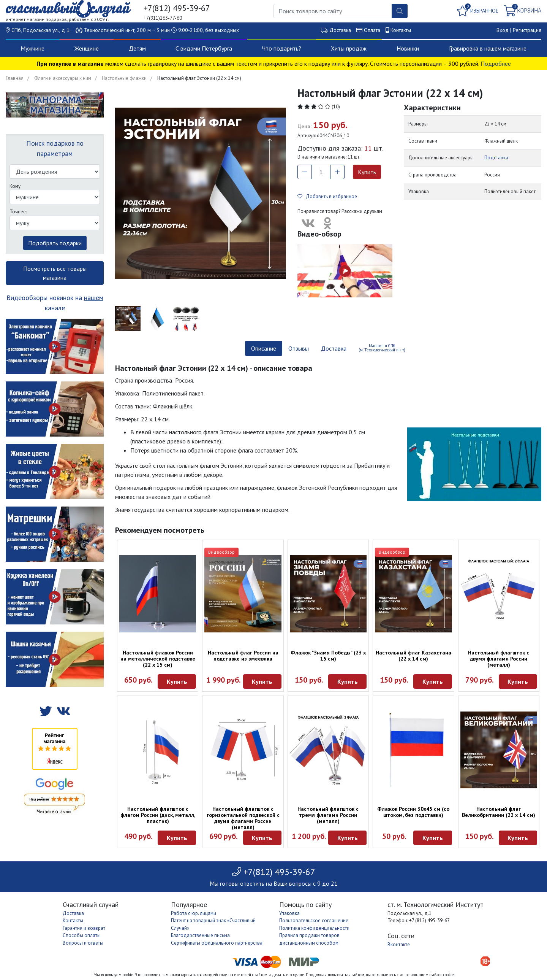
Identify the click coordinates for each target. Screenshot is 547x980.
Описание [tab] (264, 348)
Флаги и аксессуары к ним (63, 78)
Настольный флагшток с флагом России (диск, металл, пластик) (158, 815)
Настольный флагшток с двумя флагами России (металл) (499, 659)
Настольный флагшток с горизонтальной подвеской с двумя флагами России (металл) (243, 818)
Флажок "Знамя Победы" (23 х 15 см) (328, 656)
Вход (503, 30)
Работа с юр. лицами (194, 913)
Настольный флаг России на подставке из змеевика (243, 656)
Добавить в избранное (327, 196)
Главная (15, 78)
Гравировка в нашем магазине (488, 48)
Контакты (401, 30)
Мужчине (32, 48)
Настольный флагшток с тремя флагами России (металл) (328, 815)
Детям (137, 48)
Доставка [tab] (334, 348)
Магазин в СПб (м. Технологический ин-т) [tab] (382, 348)
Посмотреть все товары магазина (55, 273)
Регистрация (527, 30)
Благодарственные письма (200, 935)
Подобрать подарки (55, 243)
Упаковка (289, 913)
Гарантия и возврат (84, 928)
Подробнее (496, 64)
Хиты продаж (349, 48)
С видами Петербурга (204, 48)
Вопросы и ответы (83, 943)
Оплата (372, 30)
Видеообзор (221, 552)
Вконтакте (399, 944)
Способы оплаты (82, 935)
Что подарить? (282, 48)
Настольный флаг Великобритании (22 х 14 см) (499, 812)
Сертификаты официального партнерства (217, 943)
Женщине (87, 48)
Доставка (340, 30)
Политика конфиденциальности (314, 928)
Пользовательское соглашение (314, 920)
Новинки (408, 48)
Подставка (496, 158)
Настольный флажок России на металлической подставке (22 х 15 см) (158, 659)
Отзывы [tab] (299, 348)
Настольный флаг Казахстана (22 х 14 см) (413, 656)
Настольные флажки (124, 78)
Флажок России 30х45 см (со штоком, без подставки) (413, 812)
